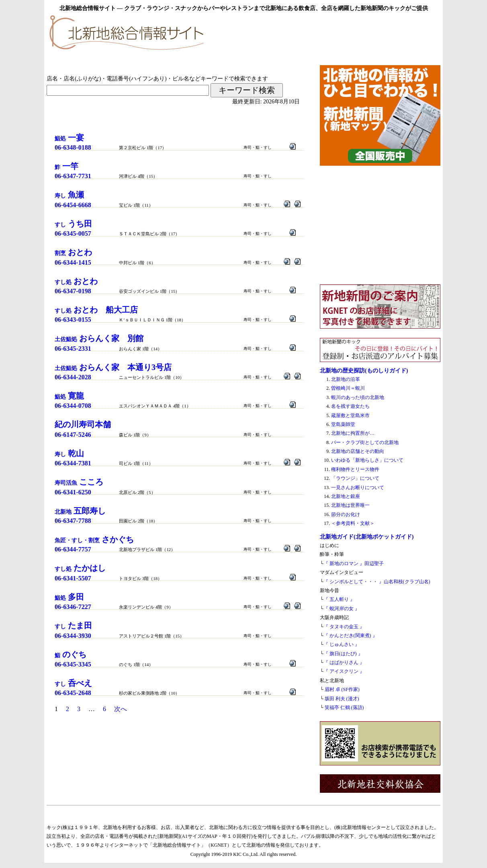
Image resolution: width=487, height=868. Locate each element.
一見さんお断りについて (358, 487)
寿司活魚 (79, 483)
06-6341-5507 (73, 578)
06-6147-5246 (73, 435)
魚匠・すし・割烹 (94, 540)
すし (73, 225)
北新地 (80, 512)
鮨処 (69, 139)
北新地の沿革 (346, 379)
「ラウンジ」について (355, 478)
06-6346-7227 (73, 607)
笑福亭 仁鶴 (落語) (344, 708)
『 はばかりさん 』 (344, 662)
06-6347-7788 (73, 521)
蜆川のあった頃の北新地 (358, 397)
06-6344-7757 (73, 549)
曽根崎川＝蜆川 (348, 388)
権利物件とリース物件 (355, 469)
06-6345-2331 (73, 349)
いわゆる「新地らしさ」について (367, 460)
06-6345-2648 (73, 693)
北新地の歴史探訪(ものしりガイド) (364, 370)
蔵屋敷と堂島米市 (350, 415)
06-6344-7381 (73, 463)
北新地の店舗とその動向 (358, 451)
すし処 (76, 282)
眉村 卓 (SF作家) (342, 689)
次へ (121, 709)
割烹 (73, 253)
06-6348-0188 (73, 147)
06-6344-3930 (73, 636)
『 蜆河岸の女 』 (342, 609)
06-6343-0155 (73, 320)
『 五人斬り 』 (339, 599)
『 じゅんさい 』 (342, 644)
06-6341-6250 (73, 492)
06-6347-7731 (73, 176)
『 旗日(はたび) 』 (343, 654)
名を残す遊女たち (350, 406)
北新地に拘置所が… (353, 433)
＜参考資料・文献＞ (353, 523)
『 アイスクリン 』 (344, 671)
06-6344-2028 (73, 377)
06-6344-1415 (73, 262)
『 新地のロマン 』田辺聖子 (354, 564)
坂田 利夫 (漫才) (342, 699)
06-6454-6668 (73, 205)
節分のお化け (346, 514)
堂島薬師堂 (343, 424)
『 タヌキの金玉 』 (344, 627)
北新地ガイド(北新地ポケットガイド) (367, 537)
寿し (69, 196)
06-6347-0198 (73, 291)
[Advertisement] (346, 37)
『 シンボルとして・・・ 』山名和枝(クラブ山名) (377, 582)
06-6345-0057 (73, 233)
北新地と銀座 (346, 496)
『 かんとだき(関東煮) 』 (350, 636)
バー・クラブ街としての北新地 (365, 442)
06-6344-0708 (73, 406)
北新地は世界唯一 (350, 505)
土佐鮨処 (99, 339)
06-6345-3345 (73, 664)
